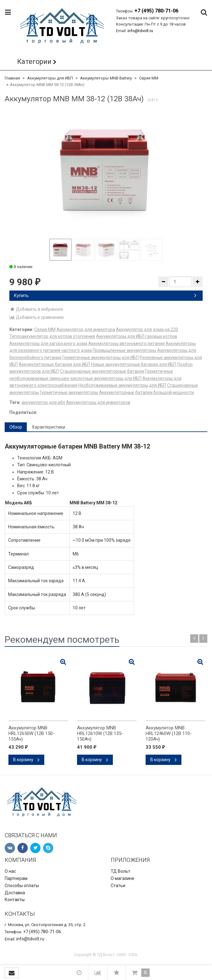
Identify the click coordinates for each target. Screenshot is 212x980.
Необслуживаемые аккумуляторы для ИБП (122, 385)
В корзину (26, 760)
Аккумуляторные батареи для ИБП (54, 364)
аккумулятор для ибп (43, 402)
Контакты (15, 900)
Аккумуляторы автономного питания (126, 343)
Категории (34, 62)
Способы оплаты (22, 886)
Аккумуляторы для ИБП (50, 78)
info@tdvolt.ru (140, 31)
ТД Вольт (120, 871)
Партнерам (16, 878)
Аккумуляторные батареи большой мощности (147, 392)
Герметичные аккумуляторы (69, 392)
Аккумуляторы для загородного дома (48, 343)
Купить (105, 295)
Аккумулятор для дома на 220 (147, 329)
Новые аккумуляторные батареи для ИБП (134, 364)
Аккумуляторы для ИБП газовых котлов (137, 336)
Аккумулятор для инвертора (86, 329)
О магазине (123, 878)
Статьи (118, 886)
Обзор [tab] (16, 427)
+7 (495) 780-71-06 (156, 11)
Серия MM (149, 78)
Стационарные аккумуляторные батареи (102, 371)
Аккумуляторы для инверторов (98, 402)
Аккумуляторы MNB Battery (106, 78)
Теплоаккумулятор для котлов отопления (52, 336)
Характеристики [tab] (48, 427)
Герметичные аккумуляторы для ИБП (101, 358)
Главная (12, 78)
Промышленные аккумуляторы (124, 350)
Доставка (15, 893)
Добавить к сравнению (37, 317)
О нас (10, 871)
